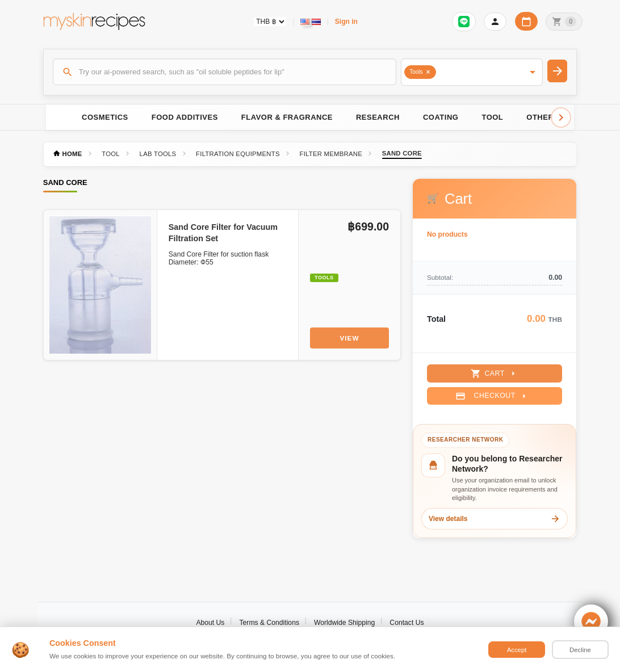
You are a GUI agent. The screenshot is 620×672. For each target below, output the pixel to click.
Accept (517, 650)
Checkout (492, 396)
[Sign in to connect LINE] (464, 22)
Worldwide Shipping (344, 623)
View (350, 338)
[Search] (225, 72)
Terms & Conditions (269, 623)
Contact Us (407, 623)
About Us (210, 623)
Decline (580, 650)
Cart (494, 373)
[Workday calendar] (526, 21)
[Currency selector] (270, 22)
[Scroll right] (561, 117)
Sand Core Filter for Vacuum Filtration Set (223, 233)
